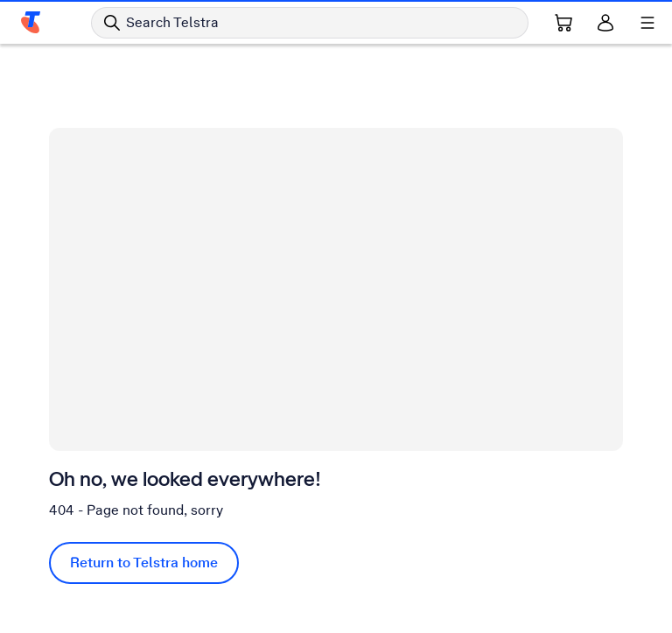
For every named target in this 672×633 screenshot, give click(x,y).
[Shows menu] (647, 23)
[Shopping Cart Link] (563, 23)
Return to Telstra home (144, 563)
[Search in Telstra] (310, 23)
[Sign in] (605, 23)
